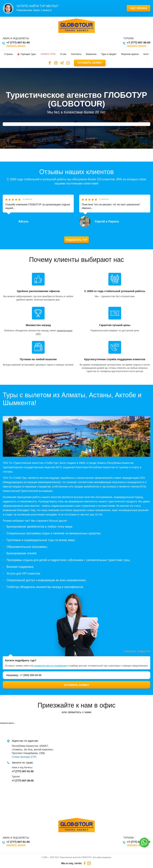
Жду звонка (138, 8)
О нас (63, 54)
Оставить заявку (90, 63)
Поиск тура (48, 54)
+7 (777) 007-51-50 (18, 42)
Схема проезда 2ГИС (24, 757)
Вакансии (91, 54)
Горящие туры (27, 54)
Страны (9, 54)
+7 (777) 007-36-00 (139, 42)
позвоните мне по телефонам (50, 666)
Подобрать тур (76, 240)
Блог (146, 54)
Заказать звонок (16, 46)
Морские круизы (130, 54)
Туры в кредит (109, 54)
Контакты (76, 54)
